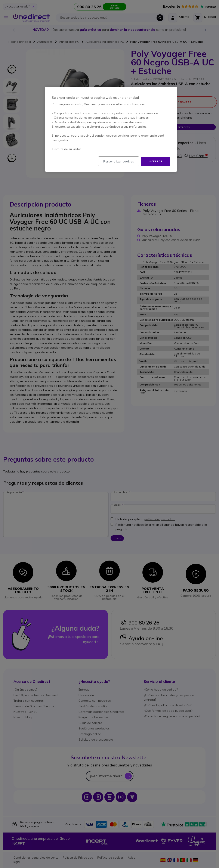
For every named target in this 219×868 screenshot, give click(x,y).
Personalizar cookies (119, 161)
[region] (111, 129)
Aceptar (156, 161)
